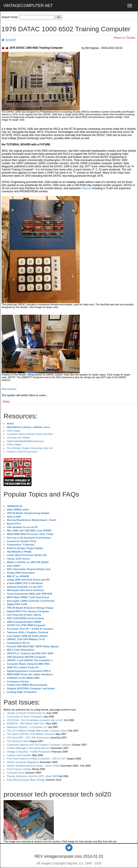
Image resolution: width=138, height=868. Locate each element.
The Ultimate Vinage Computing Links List (30, 448)
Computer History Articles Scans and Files (30, 434)
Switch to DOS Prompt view (22, 452)
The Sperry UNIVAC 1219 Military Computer (31, 734)
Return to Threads (125, 38)
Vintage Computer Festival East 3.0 (26, 713)
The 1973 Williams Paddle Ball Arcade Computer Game (37, 731)
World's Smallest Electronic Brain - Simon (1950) (33, 766)
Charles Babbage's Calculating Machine (29, 748)
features (86, 188)
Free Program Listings (19, 769)
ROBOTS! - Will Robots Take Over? (26, 723)
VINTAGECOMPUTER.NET (28, 6)
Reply (6, 402)
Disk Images (14, 431)
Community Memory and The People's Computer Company (39, 745)
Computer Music (16, 773)
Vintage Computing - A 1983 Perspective (29, 752)
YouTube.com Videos (19, 438)
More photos (9, 389)
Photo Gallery (14, 444)
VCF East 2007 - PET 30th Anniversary (28, 738)
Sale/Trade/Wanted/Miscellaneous (26, 441)
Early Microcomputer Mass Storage (26, 780)
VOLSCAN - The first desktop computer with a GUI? (35, 720)
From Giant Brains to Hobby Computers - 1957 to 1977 (37, 759)
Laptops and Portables (19, 755)
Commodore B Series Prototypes (25, 717)
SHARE (9, 40)
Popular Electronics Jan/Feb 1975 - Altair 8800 (32, 776)
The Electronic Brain (18, 741)
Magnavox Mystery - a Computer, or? (27, 727)
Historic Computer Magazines (23, 762)
